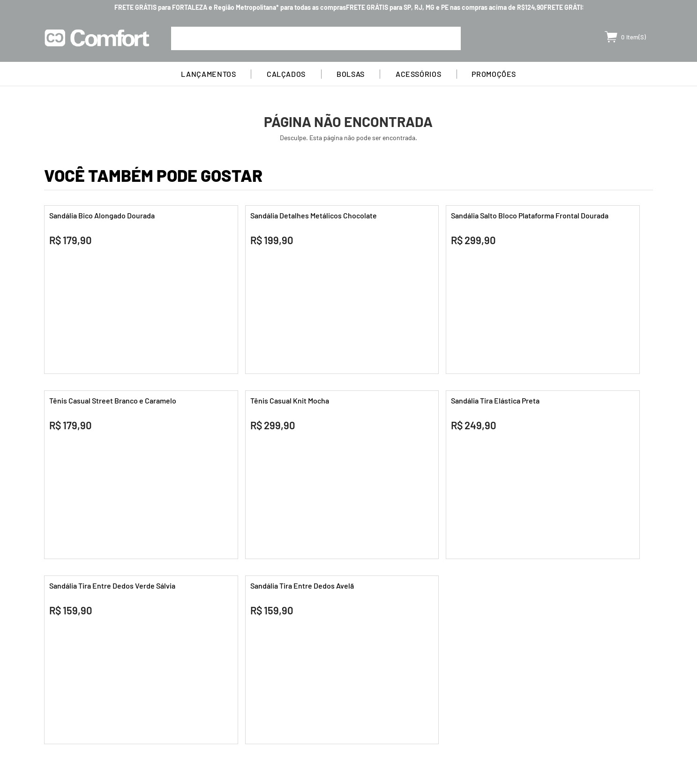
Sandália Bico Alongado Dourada (102, 215)
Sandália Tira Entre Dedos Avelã (302, 586)
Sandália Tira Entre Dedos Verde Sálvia (112, 586)
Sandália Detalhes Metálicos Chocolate (314, 215)
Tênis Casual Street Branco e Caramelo (113, 400)
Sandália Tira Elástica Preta (495, 400)
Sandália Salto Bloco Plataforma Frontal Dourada (530, 215)
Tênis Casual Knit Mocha (290, 400)
